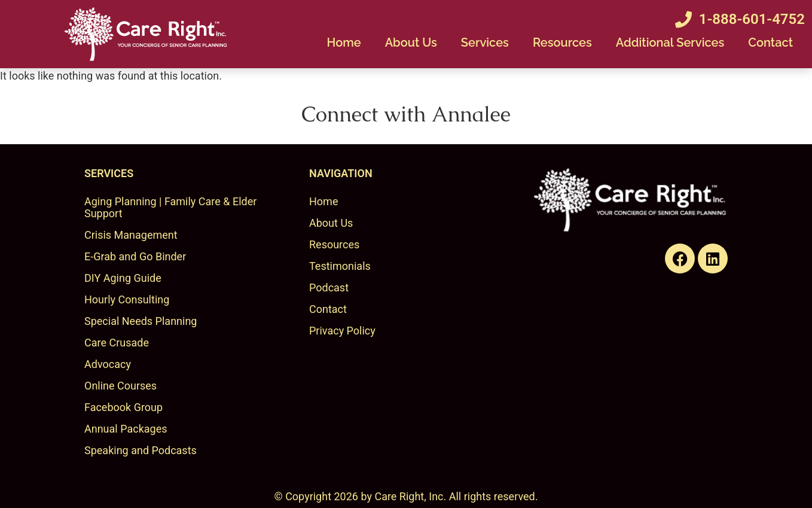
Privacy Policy (342, 331)
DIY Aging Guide (123, 278)
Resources (562, 42)
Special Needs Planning (141, 321)
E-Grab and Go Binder (135, 256)
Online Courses (120, 386)
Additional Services (670, 42)
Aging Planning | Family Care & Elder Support (170, 207)
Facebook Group (123, 407)
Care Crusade (117, 343)
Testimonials (340, 266)
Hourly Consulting (127, 299)
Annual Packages (126, 429)
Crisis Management (131, 235)
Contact (770, 42)
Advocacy (108, 364)
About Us (411, 42)
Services (485, 42)
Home (344, 42)
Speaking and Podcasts (141, 450)
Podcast (329, 288)
